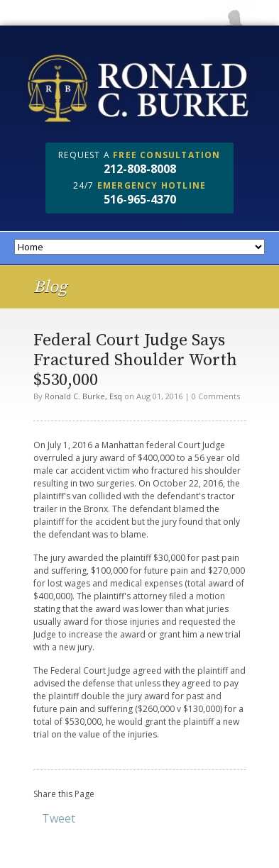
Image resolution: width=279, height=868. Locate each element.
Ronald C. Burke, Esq (83, 396)
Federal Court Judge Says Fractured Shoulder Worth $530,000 (135, 360)
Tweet (59, 818)
